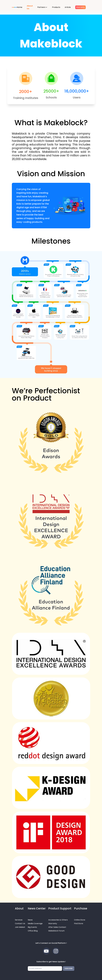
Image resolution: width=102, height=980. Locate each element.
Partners (41, 7)
